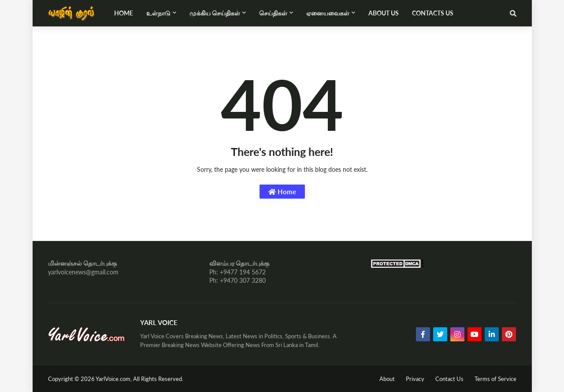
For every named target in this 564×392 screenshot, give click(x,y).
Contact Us (449, 379)
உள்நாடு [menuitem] (158, 13)
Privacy (415, 379)
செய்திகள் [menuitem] (273, 13)
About (387, 379)
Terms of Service (495, 379)
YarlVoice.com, (114, 379)
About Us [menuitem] (384, 13)
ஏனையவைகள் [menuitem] (328, 13)
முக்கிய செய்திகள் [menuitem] (215, 13)
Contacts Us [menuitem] (433, 13)
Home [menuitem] (124, 13)
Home (282, 192)
